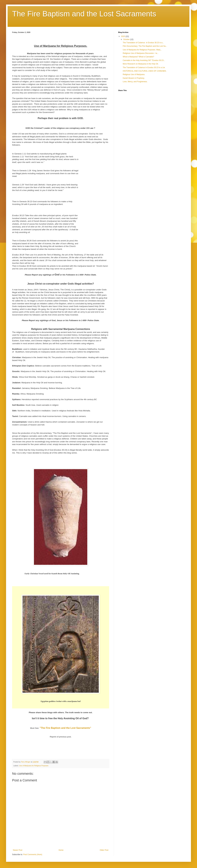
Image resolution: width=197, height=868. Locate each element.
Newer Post (18, 850)
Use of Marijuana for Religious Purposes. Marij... (142, 50)
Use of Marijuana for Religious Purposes (34, 766)
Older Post (104, 850)
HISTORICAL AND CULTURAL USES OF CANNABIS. (145, 71)
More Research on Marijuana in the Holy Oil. (141, 64)
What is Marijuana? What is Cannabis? (138, 57)
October (127, 39)
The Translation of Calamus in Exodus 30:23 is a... (143, 43)
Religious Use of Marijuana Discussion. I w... (141, 53)
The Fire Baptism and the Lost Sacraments (84, 14)
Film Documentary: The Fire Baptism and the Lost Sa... (145, 46)
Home (61, 850)
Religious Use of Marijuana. (134, 74)
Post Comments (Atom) (33, 855)
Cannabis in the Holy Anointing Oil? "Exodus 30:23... (144, 60)
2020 (123, 36)
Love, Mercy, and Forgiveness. (135, 82)
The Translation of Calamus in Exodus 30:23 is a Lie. (144, 67)
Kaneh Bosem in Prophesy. (134, 78)
